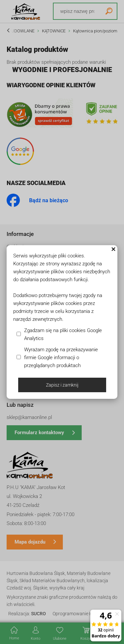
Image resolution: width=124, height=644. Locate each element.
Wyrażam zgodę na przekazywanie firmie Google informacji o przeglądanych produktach (61, 358)
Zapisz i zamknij (62, 385)
